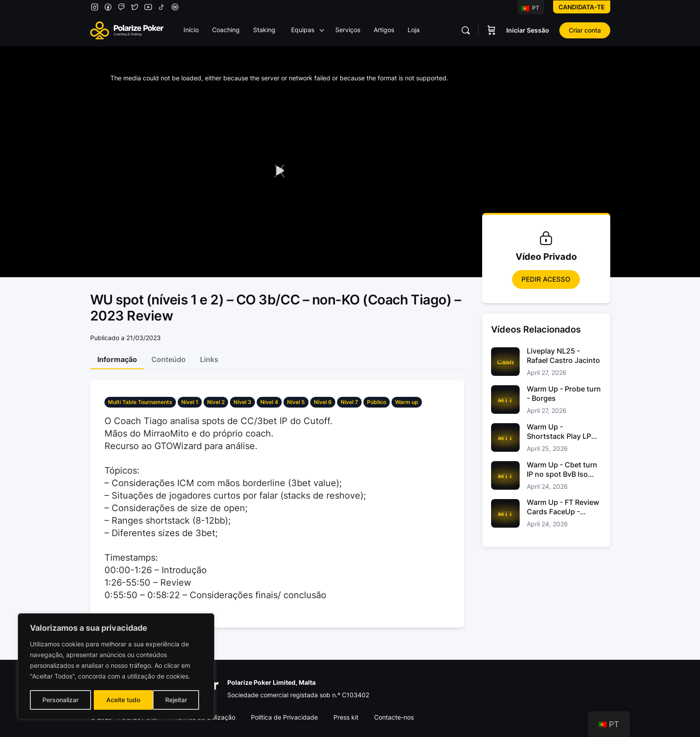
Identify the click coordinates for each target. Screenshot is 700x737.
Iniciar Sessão (528, 30)
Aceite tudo (173, 700)
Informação (117, 359)
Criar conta (585, 30)
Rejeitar (117, 700)
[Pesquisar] (466, 30)
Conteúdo (169, 359)
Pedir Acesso (546, 279)
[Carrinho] (492, 30)
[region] (116, 667)
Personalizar (60, 700)
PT (530, 8)
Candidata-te (582, 7)
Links (209, 359)
